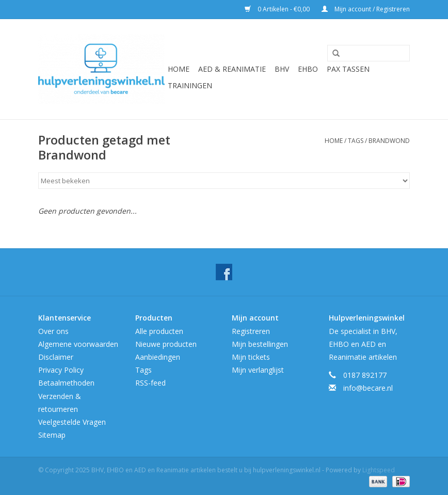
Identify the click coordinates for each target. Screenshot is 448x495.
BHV (282, 69)
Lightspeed (379, 470)
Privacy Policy (61, 370)
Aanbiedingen (158, 357)
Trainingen (190, 85)
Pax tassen (348, 69)
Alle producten (159, 331)
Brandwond (389, 141)
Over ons (53, 331)
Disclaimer (56, 357)
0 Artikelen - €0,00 (278, 9)
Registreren (251, 331)
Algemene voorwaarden (78, 344)
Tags (356, 141)
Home (179, 69)
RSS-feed (150, 383)
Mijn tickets (251, 357)
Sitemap (52, 435)
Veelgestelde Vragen (72, 422)
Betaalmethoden (66, 383)
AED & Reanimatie (232, 69)
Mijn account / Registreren (366, 9)
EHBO (308, 69)
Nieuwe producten (166, 344)
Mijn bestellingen (260, 344)
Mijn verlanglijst (258, 370)
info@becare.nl (368, 388)
